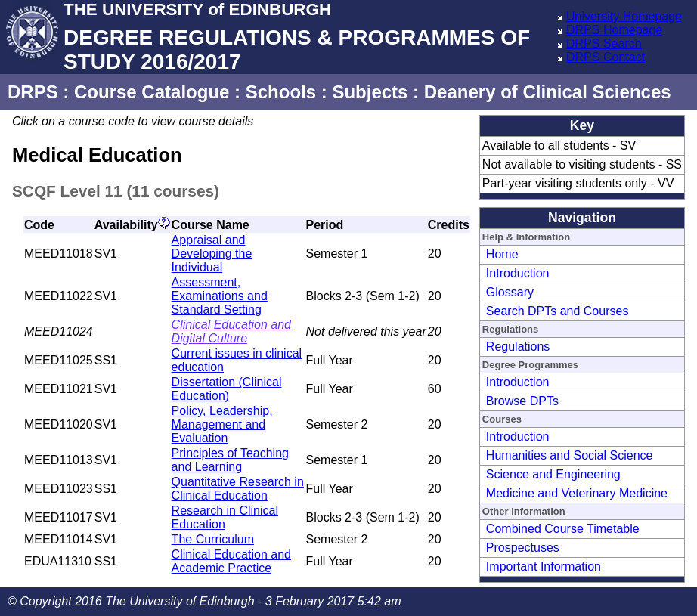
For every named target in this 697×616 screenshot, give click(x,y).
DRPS (33, 92)
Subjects (370, 92)
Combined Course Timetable (563, 529)
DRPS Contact (606, 57)
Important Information (544, 566)
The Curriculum (213, 539)
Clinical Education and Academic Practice (231, 561)
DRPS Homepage (614, 30)
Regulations (518, 347)
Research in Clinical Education (225, 517)
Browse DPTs (522, 401)
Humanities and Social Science (570, 455)
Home (502, 254)
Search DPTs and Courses (558, 311)
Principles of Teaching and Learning (230, 460)
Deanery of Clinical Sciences (548, 92)
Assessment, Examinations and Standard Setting (220, 296)
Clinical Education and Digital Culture (231, 331)
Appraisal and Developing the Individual (212, 254)
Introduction (518, 273)
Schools (281, 92)
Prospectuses (523, 548)
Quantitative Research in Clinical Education (238, 489)
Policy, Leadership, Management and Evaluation (222, 424)
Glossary (510, 292)
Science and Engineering (553, 474)
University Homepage (624, 16)
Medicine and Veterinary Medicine (577, 493)
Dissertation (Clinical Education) (227, 389)
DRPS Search (604, 43)
